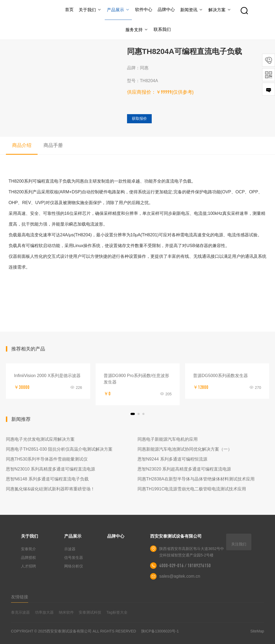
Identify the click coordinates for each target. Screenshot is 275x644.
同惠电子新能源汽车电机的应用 (168, 439)
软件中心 (144, 10)
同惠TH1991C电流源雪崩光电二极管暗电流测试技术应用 (192, 489)
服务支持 (137, 30)
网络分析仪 (74, 566)
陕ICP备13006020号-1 (160, 631)
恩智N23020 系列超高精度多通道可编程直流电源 (184, 469)
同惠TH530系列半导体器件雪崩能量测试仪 (47, 459)
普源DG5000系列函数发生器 (220, 376)
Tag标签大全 (117, 612)
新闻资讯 (192, 10)
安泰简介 (28, 549)
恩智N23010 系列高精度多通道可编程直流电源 (51, 469)
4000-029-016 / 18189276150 (185, 566)
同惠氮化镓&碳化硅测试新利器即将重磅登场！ (50, 489)
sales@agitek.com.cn (180, 576)
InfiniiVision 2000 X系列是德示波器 (47, 376)
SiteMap (257, 631)
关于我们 (90, 10)
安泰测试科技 (90, 612)
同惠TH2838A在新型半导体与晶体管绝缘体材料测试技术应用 (196, 479)
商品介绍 (22, 145)
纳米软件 (66, 612)
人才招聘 (28, 566)
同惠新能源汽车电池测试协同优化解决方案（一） (185, 449)
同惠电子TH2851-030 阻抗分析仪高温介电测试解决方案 (59, 449)
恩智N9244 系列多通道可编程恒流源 (172, 459)
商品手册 (53, 145)
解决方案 (220, 10)
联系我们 (162, 29)
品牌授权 (28, 558)
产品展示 (118, 10)
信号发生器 (74, 558)
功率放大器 (44, 612)
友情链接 (20, 597)
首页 (69, 10)
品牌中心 (166, 10)
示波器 (70, 549)
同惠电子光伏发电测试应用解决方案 (40, 439)
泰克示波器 (20, 612)
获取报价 (139, 118)
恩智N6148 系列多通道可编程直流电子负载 (47, 479)
